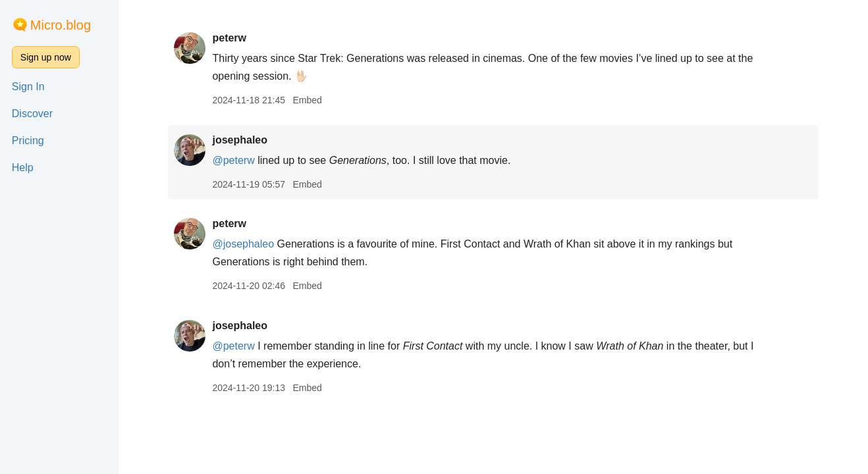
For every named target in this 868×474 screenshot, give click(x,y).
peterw (229, 38)
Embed (307, 100)
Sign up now (46, 57)
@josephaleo (243, 244)
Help (23, 168)
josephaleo (240, 140)
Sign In (28, 87)
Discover (32, 114)
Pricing (28, 141)
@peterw (233, 160)
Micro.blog (61, 25)
